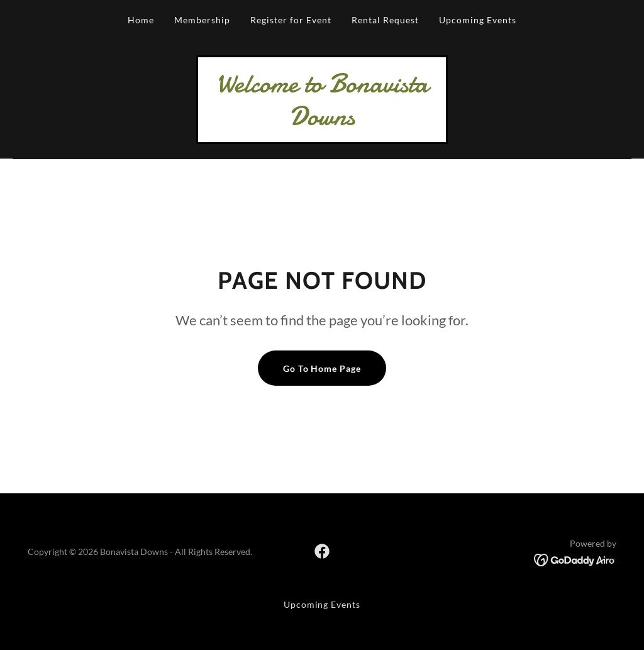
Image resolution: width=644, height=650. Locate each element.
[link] (322, 120)
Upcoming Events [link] (478, 20)
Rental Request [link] (385, 20)
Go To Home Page (322, 368)
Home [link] (141, 20)
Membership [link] (202, 20)
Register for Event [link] (291, 20)
